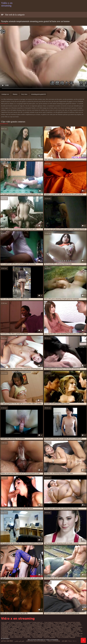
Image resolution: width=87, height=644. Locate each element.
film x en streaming (21, 635)
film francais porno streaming (20, 624)
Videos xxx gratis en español (36, 641)
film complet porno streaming (55, 622)
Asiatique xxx (5, 94)
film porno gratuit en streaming (34, 630)
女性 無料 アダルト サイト (69, 641)
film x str (27, 637)
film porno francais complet (63, 627)
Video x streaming (54, 641)
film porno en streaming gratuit (55, 626)
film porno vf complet (25, 632)
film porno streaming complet (21, 631)
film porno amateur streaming (43, 624)
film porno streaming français (44, 631)
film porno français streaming (60, 629)
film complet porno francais (11, 622)
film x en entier (7, 635)
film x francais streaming (41, 636)
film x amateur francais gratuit (51, 634)
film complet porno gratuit (33, 622)
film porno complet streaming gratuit (28, 625)
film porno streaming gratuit (67, 631)
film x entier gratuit (58, 635)
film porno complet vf (51, 625)
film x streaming (50, 637)
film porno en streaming (33, 626)
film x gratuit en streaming (61, 636)
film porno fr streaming (42, 627)
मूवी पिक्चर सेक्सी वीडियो (7, 641)
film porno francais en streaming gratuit (33, 629)
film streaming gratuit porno (63, 632)
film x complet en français (73, 634)
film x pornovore (16, 637)
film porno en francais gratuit (12, 626)
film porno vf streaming (43, 632)
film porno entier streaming (22, 627)
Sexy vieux (24, 94)
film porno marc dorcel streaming (59, 630)
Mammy (15, 94)
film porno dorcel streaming (71, 625)
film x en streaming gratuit (39, 635)
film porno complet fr (63, 624)
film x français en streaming (20, 636)
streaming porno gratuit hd (38, 94)
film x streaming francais (66, 637)
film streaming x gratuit (29, 634)
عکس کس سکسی (19, 641)
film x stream (37, 637)
